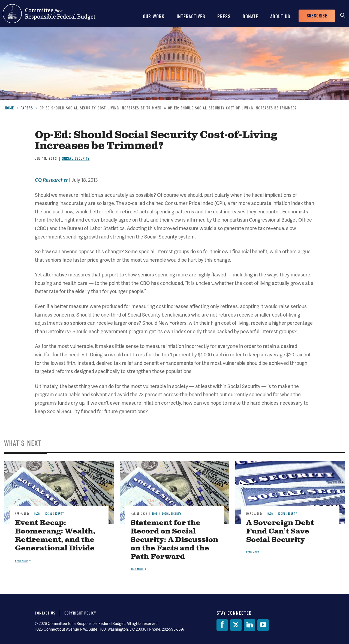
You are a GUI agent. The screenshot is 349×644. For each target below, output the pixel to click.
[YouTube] (263, 625)
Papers (27, 108)
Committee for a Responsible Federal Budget (49, 14)
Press (224, 17)
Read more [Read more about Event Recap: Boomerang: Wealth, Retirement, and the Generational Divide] (22, 561)
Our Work (154, 17)
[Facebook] (222, 625)
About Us (280, 17)
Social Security (76, 159)
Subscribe (317, 16)
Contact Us (45, 613)
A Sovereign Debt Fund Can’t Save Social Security (280, 531)
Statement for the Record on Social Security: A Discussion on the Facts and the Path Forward (174, 540)
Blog (37, 514)
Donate (250, 17)
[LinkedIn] (249, 625)
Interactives (191, 17)
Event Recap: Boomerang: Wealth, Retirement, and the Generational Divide (55, 536)
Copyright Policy (80, 613)
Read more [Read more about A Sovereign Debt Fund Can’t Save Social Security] (253, 552)
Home (9, 108)
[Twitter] (236, 625)
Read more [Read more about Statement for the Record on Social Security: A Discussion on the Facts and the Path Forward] (137, 569)
